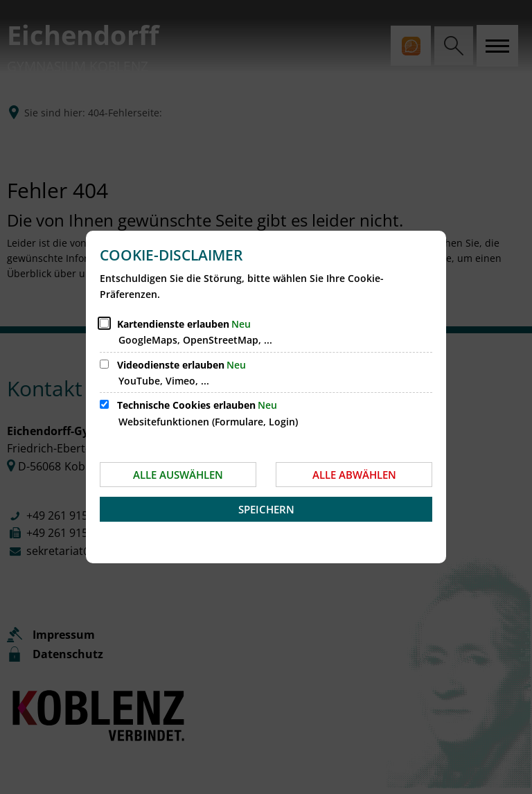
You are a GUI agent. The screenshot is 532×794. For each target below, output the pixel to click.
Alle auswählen (178, 475)
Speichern (266, 509)
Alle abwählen (354, 475)
